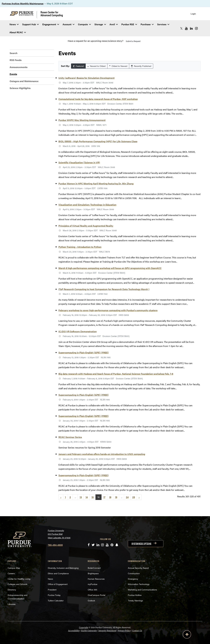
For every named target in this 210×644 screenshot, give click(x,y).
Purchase (147, 24)
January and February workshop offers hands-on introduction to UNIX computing (102, 454)
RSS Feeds (16, 60)
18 (110, 497)
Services (163, 24)
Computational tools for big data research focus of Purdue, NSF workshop (98, 99)
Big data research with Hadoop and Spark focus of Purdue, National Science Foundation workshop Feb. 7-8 (116, 374)
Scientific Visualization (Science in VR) (79, 162)
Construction (134, 573)
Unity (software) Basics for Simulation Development (87, 78)
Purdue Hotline (135, 595)
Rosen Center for (52, 14)
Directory (12, 590)
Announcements (18, 67)
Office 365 (92, 590)
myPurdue (92, 584)
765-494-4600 (55, 545)
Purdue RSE (129, 24)
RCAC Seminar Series (70, 437)
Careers (11, 573)
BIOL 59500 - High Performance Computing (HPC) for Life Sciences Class (98, 141)
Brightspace (93, 573)
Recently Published (141, 66)
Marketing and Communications (142, 590)
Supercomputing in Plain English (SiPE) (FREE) (84, 352)
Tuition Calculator (56, 600)
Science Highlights (20, 88)
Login (193, 14)
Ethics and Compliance (58, 573)
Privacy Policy (124, 631)
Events (13, 74)
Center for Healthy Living (19, 579)
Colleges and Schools (18, 584)
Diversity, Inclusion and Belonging (63, 568)
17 (104, 497)
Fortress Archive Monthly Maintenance (23, 3)
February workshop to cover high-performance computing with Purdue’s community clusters (108, 310)
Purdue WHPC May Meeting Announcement (82, 120)
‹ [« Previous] (61, 497)
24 (127, 497)
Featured (78, 66)
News (14, 24)
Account (69, 24)
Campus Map (14, 568)
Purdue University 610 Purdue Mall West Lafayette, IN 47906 (59, 534)
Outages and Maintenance (24, 81)
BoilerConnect (94, 568)
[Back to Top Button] (187, 635)
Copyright (84, 628)
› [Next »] (139, 497)
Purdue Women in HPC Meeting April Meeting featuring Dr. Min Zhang (96, 184)
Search (14, 53)
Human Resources (96, 579)
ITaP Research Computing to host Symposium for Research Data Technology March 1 (104, 289)
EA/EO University (89, 631)
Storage (100, 24)
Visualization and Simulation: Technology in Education (87, 205)
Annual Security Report (138, 568)
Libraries (12, 604)
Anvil (114, 24)
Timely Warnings (135, 600)
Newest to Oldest (96, 66)
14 (87, 497)
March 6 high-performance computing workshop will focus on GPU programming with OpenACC (110, 268)
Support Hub (30, 24)
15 (93, 497)
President (52, 590)
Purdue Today (54, 595)
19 (116, 497)
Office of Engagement (58, 584)
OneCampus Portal (96, 595)
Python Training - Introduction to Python (80, 247)
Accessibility (74, 631)
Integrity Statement (107, 631)
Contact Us (137, 631)
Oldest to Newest (118, 66)
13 (81, 497)
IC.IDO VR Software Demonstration (78, 331)
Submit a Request (133, 41)
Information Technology (139, 584)
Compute (84, 24)
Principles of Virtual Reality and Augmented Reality (86, 226)
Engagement (51, 24)
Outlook (91, 600)
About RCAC (18, 32)
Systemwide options (141, 544)
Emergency (133, 579)
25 (134, 497)
